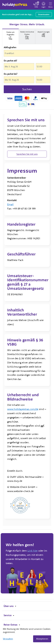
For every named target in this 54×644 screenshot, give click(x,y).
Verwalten (8, 639)
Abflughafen (10, 47)
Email (10, 204)
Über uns (10, 606)
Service (9, 615)
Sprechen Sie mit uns (27, 154)
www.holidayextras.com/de (23, 409)
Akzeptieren (42, 639)
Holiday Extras (15, 3)
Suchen (27, 89)
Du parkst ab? (10, 61)
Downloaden (44, 14)
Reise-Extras (12, 625)
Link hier (33, 551)
